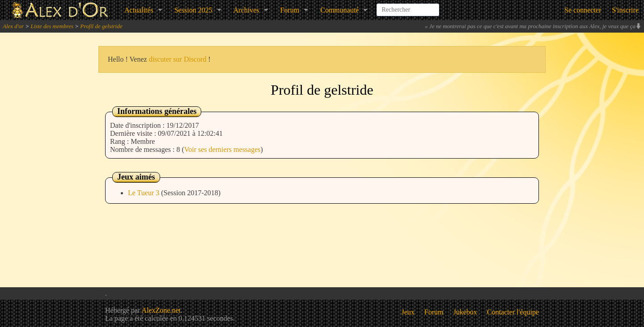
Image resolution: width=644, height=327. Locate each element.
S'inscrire (625, 10)
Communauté (339, 10)
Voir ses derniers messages (222, 149)
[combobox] (408, 6)
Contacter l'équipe (513, 312)
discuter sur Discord (178, 59)
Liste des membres (52, 26)
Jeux (408, 312)
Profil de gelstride (101, 26)
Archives (246, 10)
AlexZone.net (161, 310)
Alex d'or (13, 26)
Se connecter (583, 10)
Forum (290, 10)
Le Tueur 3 (144, 193)
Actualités (139, 10)
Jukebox (465, 312)
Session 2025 (193, 10)
